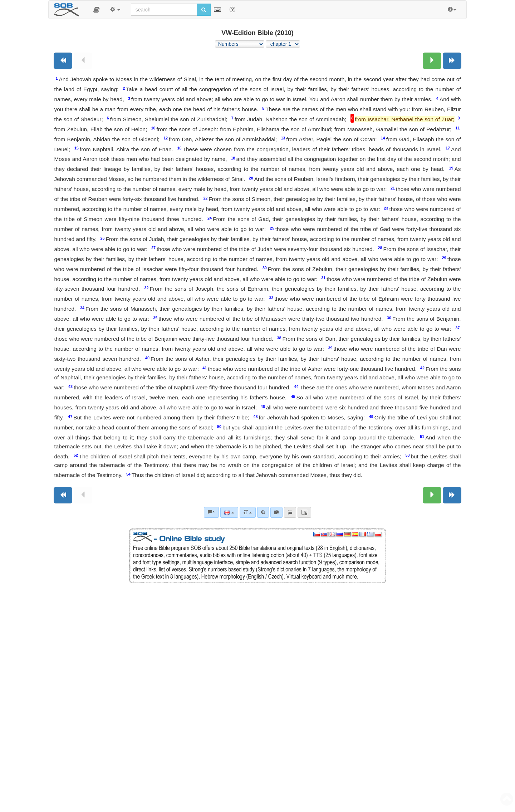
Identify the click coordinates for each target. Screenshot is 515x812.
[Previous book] (63, 61)
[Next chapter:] (432, 61)
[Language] (229, 512)
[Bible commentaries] (211, 512)
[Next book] (452, 61)
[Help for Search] (232, 9)
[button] (96, 10)
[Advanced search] (263, 512)
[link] (276, 512)
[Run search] (204, 10)
